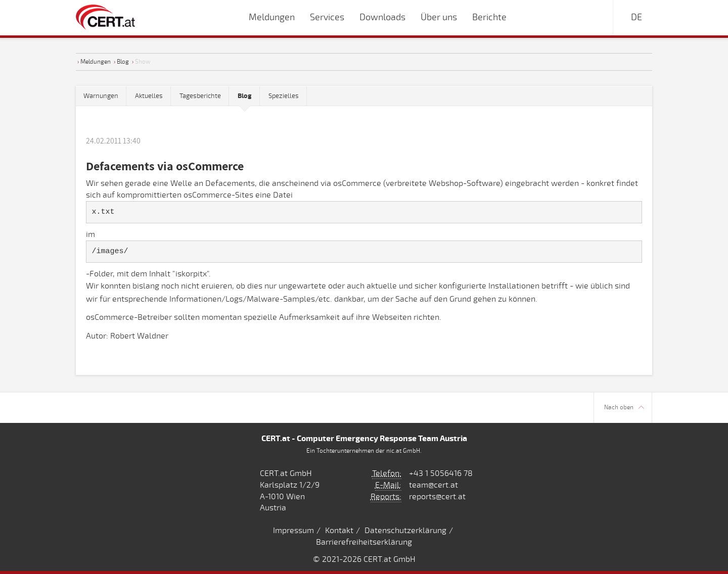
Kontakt (339, 531)
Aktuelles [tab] (149, 96)
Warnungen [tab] (101, 96)
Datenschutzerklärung (405, 531)
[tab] (245, 96)
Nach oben (624, 408)
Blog (123, 62)
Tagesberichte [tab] (200, 96)
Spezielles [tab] (284, 96)
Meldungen (96, 62)
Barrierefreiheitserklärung (364, 542)
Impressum (293, 531)
